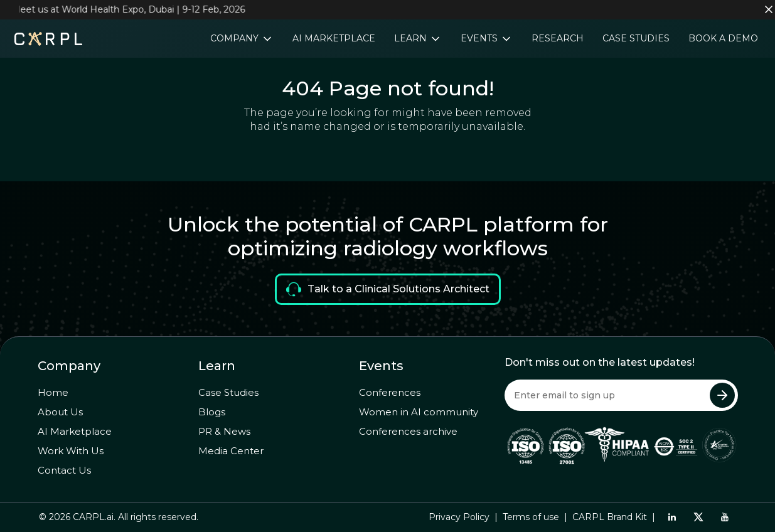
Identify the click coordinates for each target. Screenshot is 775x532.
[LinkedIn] (672, 517)
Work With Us (71, 451)
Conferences (390, 392)
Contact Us (64, 470)
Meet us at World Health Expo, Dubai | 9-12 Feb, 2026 (132, 9)
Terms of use (531, 517)
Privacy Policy (459, 517)
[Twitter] (698, 517)
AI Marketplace (334, 38)
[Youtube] (724, 517)
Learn (412, 38)
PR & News (224, 431)
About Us (60, 412)
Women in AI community (419, 412)
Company (236, 38)
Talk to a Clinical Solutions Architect (388, 289)
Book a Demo (723, 38)
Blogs (212, 412)
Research (558, 38)
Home (53, 392)
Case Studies (636, 38)
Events (480, 38)
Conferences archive (408, 431)
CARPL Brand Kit (610, 517)
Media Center (231, 451)
